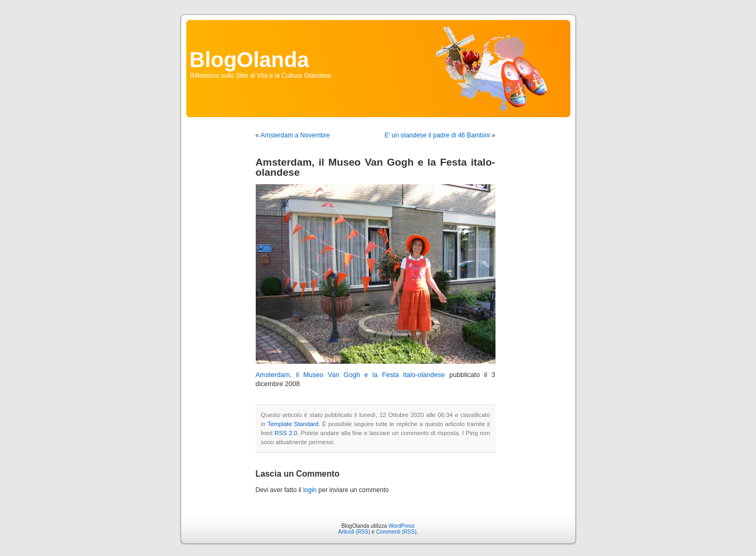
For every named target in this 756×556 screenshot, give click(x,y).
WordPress (401, 526)
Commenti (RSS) (396, 532)
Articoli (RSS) (354, 532)
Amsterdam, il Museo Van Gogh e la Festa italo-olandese (351, 375)
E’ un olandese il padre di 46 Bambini (437, 135)
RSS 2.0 (286, 433)
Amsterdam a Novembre (295, 135)
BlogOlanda (249, 60)
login (310, 490)
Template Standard (293, 424)
